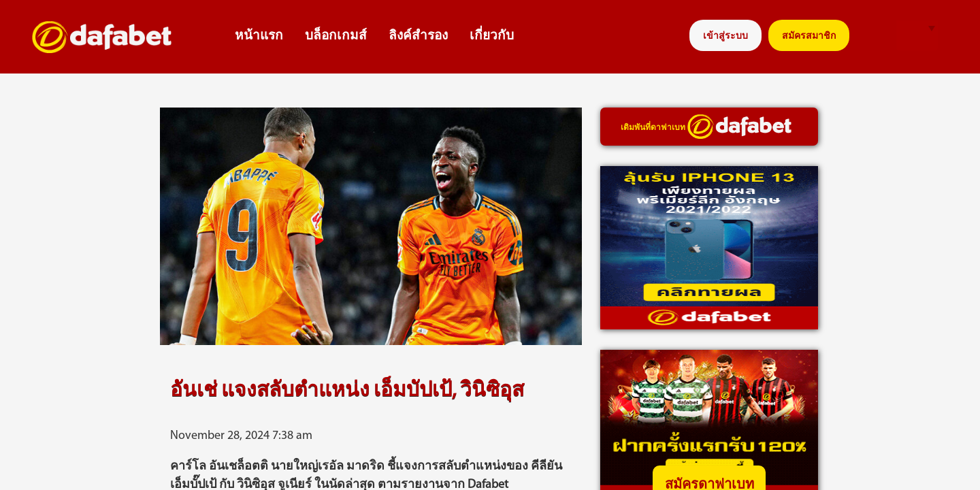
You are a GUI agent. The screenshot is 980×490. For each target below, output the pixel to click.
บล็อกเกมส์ (336, 36)
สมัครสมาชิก (809, 36)
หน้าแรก (259, 36)
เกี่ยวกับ (492, 36)
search (876, 36)
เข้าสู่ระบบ (725, 36)
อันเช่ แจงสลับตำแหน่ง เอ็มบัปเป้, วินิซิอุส (347, 391)
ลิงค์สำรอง (418, 36)
